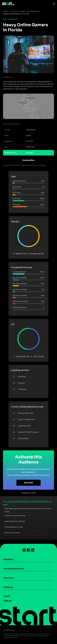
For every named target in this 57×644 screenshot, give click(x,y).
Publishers (9, 559)
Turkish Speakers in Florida (14, 527)
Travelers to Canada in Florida (15, 516)
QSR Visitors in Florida (12, 533)
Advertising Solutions (14, 569)
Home (5, 11)
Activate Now (28, 160)
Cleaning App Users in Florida (15, 521)
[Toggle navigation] (53, 4)
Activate (29, 483)
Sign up (8, 601)
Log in (7, 596)
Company (8, 587)
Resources (9, 578)
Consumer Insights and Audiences (24, 11)
